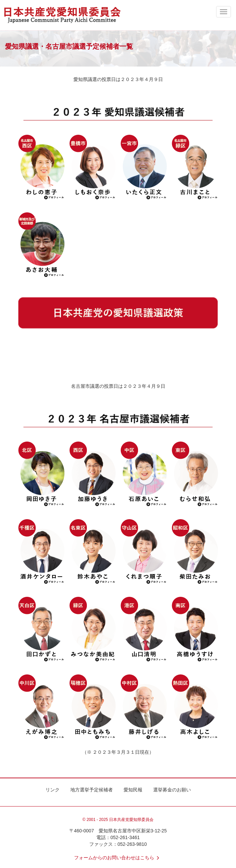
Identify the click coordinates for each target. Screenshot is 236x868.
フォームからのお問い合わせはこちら (118, 858)
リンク (53, 790)
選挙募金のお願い (172, 790)
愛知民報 (133, 790)
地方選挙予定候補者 (92, 790)
